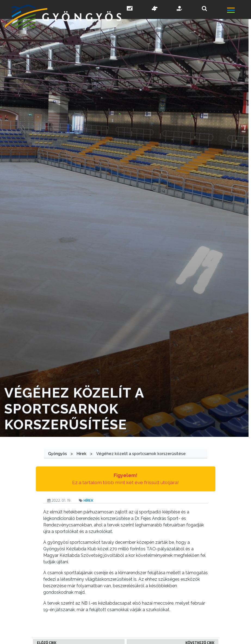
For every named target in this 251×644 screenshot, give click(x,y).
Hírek (88, 501)
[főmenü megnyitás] (238, 11)
